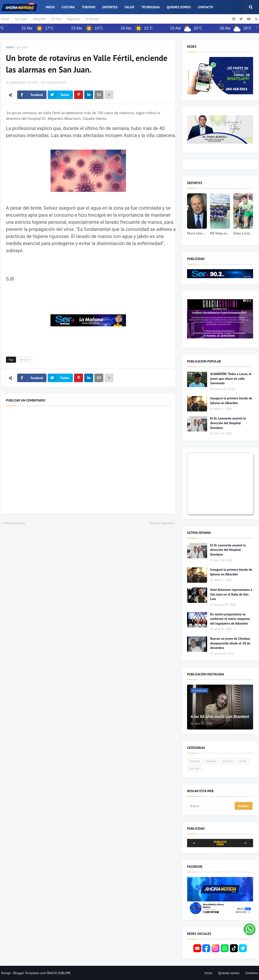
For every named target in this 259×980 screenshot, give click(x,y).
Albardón (39, 19)
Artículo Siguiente (161, 523)
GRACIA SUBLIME (58, 973)
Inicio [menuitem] (50, 7)
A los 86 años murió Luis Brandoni (220, 717)
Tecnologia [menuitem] (150, 7)
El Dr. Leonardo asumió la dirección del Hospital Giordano (228, 423)
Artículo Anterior (14, 523)
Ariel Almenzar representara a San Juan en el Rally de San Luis (231, 594)
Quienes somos (229, 973)
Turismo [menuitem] (89, 7)
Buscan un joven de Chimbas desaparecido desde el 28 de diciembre (230, 643)
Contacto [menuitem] (206, 7)
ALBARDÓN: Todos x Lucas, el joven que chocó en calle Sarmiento (231, 378)
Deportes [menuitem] (110, 7)
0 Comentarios (56, 82)
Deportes (73, 19)
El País (56, 19)
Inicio (5, 19)
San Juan (21, 19)
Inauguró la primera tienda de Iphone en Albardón (231, 401)
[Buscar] (211, 806)
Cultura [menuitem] (68, 7)
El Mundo (92, 19)
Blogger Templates (26, 973)
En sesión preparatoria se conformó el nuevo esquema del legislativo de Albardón (230, 619)
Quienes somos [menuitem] (179, 7)
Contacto (252, 973)
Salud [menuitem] (129, 7)
